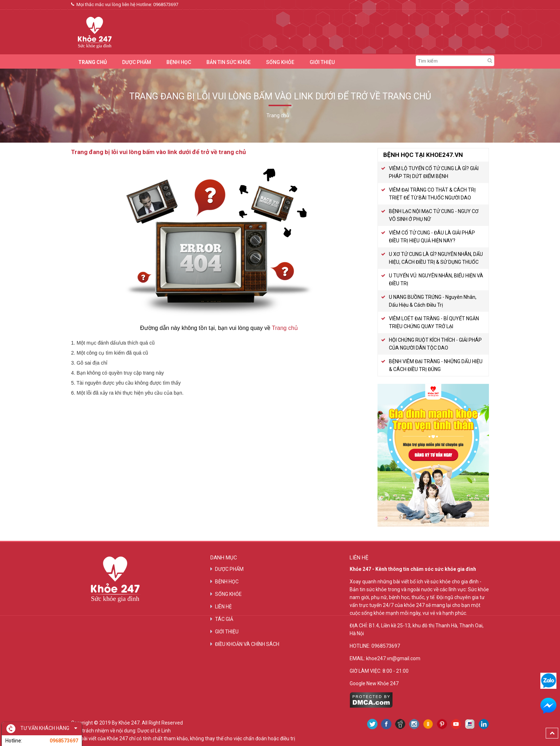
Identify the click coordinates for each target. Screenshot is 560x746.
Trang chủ (285, 328)
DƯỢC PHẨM (137, 62)
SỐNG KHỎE (280, 62)
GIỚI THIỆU (322, 62)
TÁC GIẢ (224, 619)
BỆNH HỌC (179, 62)
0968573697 (166, 4)
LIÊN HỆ (223, 607)
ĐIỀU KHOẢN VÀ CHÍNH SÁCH (247, 644)
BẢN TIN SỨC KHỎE (229, 62)
